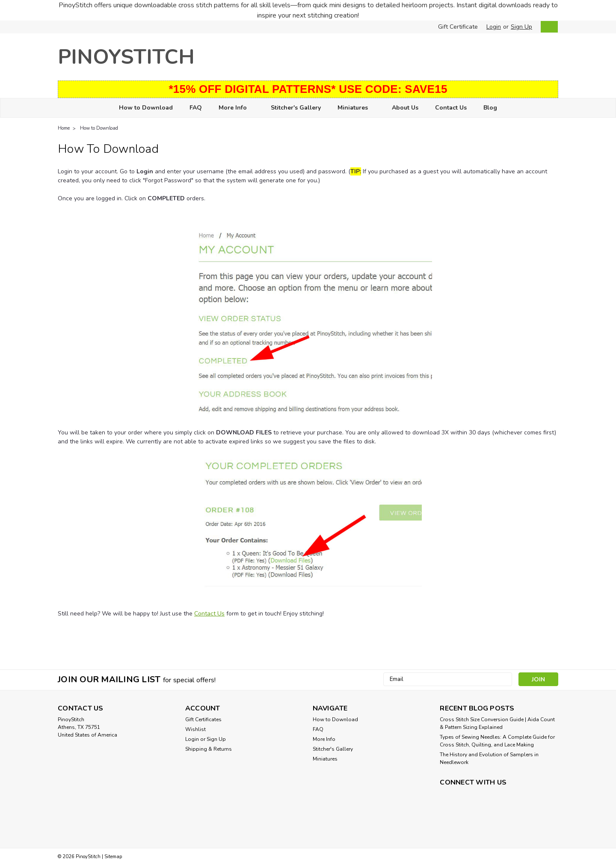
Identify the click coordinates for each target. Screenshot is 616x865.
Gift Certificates (203, 719)
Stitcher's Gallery (296, 108)
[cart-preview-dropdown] (547, 27)
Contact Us (451, 108)
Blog (490, 108)
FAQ (196, 108)
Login (494, 27)
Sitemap (113, 857)
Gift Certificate (458, 27)
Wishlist (195, 729)
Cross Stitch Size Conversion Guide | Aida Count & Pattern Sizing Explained (497, 723)
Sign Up (521, 27)
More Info (236, 108)
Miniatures (356, 108)
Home (64, 128)
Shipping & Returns (209, 749)
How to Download (146, 108)
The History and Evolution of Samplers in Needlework (489, 758)
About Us (405, 108)
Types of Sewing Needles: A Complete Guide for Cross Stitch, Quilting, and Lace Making (497, 741)
